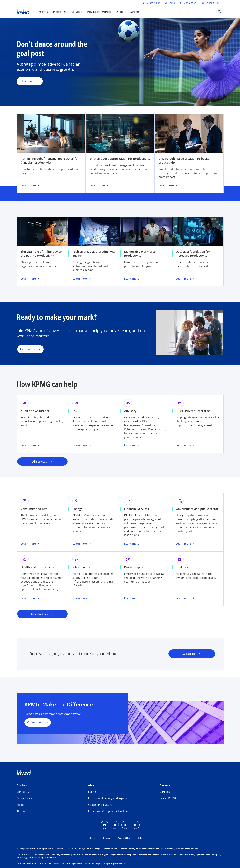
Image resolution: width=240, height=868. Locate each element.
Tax (75, 411)
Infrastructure (82, 567)
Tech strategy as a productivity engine (94, 254)
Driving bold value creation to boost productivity (184, 161)
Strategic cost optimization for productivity (120, 159)
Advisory (130, 411)
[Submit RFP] (151, 3)
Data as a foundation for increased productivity (193, 254)
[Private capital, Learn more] (134, 598)
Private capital (134, 567)
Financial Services (137, 509)
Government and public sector (197, 509)
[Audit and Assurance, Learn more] (30, 446)
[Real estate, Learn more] (185, 598)
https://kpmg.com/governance (110, 863)
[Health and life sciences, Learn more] (30, 598)
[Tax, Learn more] (82, 446)
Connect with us (38, 722)
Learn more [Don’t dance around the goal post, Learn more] (30, 81)
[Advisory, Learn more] (134, 446)
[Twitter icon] (125, 825)
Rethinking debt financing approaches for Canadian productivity (50, 161)
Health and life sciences (37, 567)
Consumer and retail (35, 509)
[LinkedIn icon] (104, 825)
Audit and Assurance (35, 411)
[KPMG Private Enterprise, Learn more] (185, 446)
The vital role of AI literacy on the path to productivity (41, 254)
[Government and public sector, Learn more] (185, 544)
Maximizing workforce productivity (140, 254)
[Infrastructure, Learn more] (82, 598)
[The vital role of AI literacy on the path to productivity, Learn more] (30, 279)
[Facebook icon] (115, 825)
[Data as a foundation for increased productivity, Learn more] (185, 279)
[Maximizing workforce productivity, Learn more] (134, 279)
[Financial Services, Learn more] (134, 544)
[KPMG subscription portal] (192, 654)
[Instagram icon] (136, 825)
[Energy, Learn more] (82, 544)
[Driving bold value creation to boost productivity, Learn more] (168, 186)
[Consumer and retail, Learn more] (30, 544)
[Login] (170, 3)
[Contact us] (188, 3)
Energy (77, 509)
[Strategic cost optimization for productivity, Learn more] (99, 186)
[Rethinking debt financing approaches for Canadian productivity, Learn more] (30, 186)
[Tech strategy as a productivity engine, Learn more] (82, 279)
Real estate (184, 567)
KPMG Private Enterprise (193, 411)
